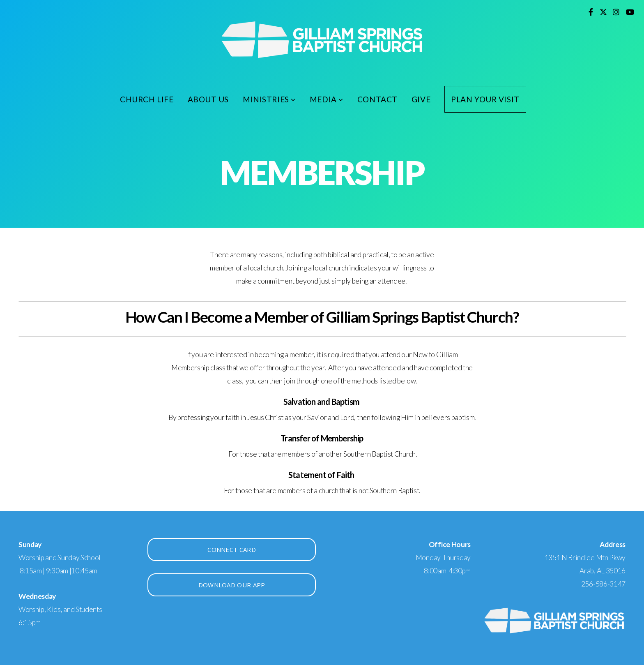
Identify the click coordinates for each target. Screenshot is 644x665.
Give (421, 99)
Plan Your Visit (485, 99)
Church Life (147, 99)
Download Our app (232, 585)
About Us (208, 99)
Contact (377, 99)
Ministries (269, 99)
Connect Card (232, 550)
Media (327, 99)
